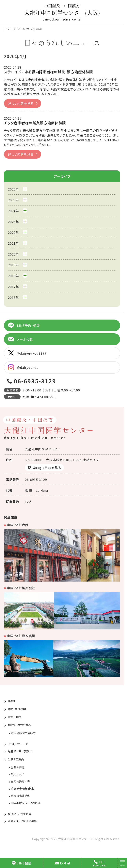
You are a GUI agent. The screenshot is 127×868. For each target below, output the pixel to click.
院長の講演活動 (20, 796)
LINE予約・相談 (24, 325)
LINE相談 (21, 863)
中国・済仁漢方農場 (21, 636)
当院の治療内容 (20, 782)
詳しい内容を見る (21, 103)
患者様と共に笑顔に (20, 751)
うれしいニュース (18, 744)
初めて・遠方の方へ (19, 725)
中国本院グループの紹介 (26, 803)
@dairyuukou (23, 367)
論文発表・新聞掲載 (23, 789)
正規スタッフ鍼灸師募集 (22, 821)
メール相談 (20, 339)
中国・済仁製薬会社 (21, 588)
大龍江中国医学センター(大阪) (62, 13)
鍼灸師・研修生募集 (20, 814)
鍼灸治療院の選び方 (23, 733)
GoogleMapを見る (47, 467)
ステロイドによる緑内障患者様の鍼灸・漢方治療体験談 (48, 72)
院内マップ (17, 774)
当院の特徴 (18, 767)
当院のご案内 (16, 759)
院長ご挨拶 (15, 717)
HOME (8, 29)
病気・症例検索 (17, 709)
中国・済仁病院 (18, 525)
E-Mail (63, 863)
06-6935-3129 (35, 381)
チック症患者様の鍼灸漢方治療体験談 (35, 123)
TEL (100, 862)
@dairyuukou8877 (27, 353)
